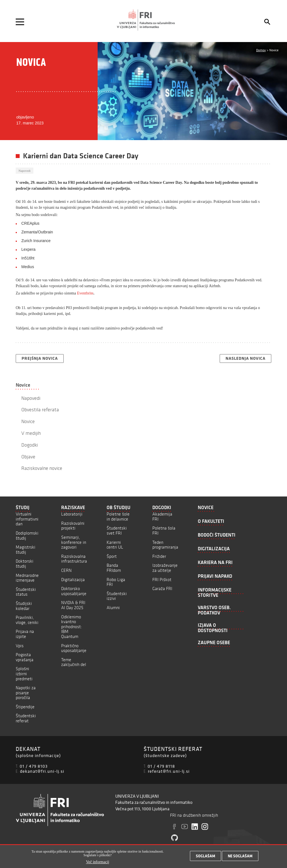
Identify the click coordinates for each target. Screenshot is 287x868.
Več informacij (97, 864)
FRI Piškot (162, 580)
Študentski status (26, 592)
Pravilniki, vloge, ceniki (27, 620)
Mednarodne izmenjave (27, 578)
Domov (261, 50)
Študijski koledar (24, 606)
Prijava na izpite (25, 634)
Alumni (113, 608)
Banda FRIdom (114, 568)
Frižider (159, 556)
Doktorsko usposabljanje (74, 591)
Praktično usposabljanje (74, 648)
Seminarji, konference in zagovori (74, 542)
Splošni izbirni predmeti (24, 674)
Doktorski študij (25, 564)
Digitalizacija (73, 580)
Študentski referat (26, 718)
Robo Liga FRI (116, 582)
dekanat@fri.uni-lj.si (42, 771)
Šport (112, 556)
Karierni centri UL (115, 545)
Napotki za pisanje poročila (26, 693)
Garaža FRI (162, 589)
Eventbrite (85, 293)
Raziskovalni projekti (73, 526)
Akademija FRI (162, 517)
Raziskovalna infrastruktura (74, 559)
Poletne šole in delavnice (118, 517)
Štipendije (25, 707)
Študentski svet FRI (117, 531)
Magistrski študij (26, 550)
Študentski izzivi (117, 596)
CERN (66, 570)
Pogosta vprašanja (25, 657)
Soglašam (206, 857)
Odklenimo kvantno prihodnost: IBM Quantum (72, 627)
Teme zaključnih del (74, 662)
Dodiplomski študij (27, 536)
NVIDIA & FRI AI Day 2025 (73, 605)
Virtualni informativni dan (27, 519)
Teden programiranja (165, 545)
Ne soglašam (240, 857)
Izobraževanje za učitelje (165, 568)
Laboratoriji (72, 514)
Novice (23, 385)
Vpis (20, 646)
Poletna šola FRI (164, 531)
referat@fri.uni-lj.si (169, 771)
